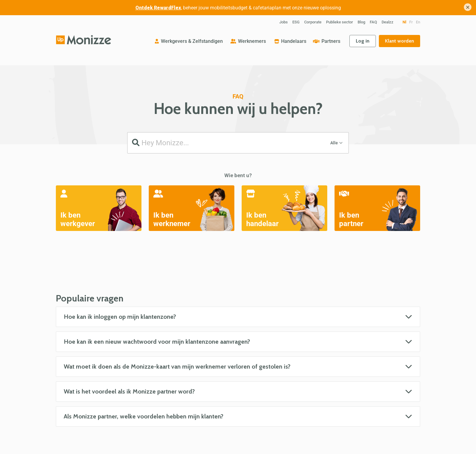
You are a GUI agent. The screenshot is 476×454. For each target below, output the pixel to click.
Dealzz (388, 22)
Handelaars (294, 41)
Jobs (284, 22)
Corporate (313, 22)
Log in (363, 41)
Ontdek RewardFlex (158, 8)
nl (404, 22)
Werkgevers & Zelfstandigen (192, 41)
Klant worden (399, 41)
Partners (331, 41)
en (418, 22)
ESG (296, 22)
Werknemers (252, 41)
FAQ (373, 22)
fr (411, 22)
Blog (361, 22)
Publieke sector (340, 22)
